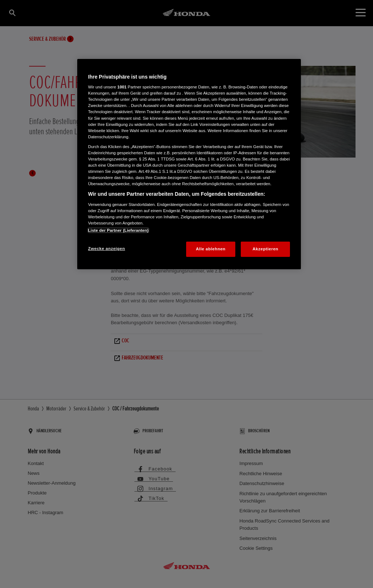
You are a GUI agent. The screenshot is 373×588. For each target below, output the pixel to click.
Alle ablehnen (211, 249)
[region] (189, 164)
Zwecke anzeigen (107, 249)
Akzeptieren (265, 249)
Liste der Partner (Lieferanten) (118, 230)
